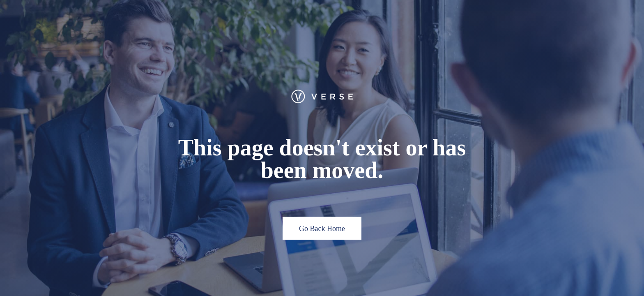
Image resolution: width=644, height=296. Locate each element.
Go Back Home (322, 229)
